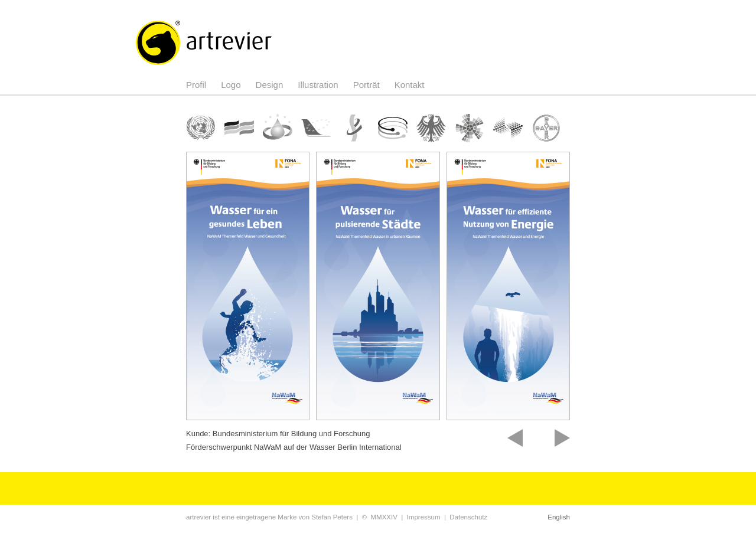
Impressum (424, 517)
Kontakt (410, 85)
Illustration (318, 85)
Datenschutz (468, 517)
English (559, 517)
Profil (196, 85)
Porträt (366, 85)
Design (270, 85)
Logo (231, 85)
